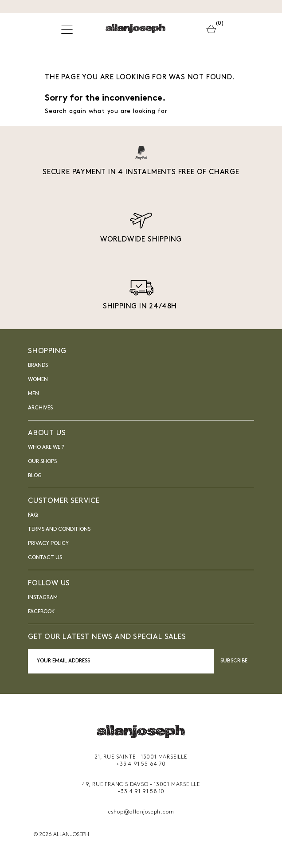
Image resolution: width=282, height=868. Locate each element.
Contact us (45, 558)
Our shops (42, 462)
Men (33, 394)
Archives (40, 408)
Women (38, 380)
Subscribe (234, 661)
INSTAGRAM (43, 598)
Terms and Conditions (59, 529)
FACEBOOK (41, 612)
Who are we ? (46, 448)
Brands (38, 366)
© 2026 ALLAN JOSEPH (61, 835)
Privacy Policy (48, 544)
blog (35, 476)
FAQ (33, 515)
